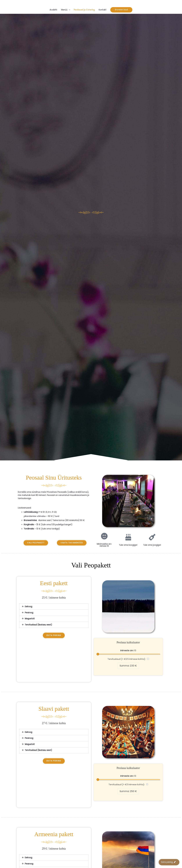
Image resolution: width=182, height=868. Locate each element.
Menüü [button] (64, 10)
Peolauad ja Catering (84, 10)
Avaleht (53, 10)
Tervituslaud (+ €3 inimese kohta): (128, 785)
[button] (121, 10)
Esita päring (169, 862)
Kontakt (103, 10)
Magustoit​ (30, 619)
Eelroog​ (29, 607)
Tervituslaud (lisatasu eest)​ (38, 625)
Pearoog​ (29, 613)
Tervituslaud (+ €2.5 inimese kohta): (128, 659)
